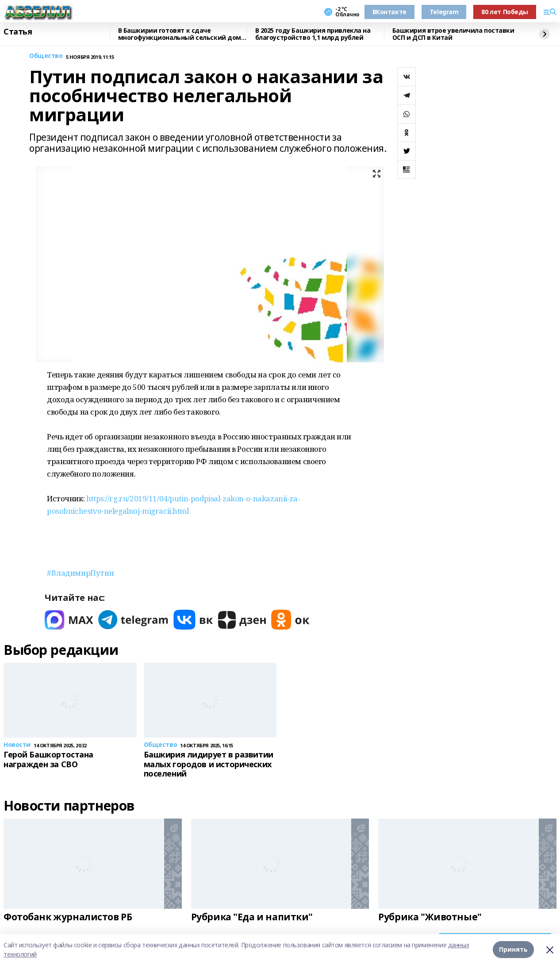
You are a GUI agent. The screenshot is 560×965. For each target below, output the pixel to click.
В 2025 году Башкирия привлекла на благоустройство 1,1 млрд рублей (313, 34)
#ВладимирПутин (80, 573)
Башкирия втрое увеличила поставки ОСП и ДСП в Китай (453, 34)
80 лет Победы (505, 12)
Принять (513, 949)
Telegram (444, 12)
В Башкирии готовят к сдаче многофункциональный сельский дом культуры (180, 34)
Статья (18, 32)
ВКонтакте (389, 12)
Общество (46, 56)
